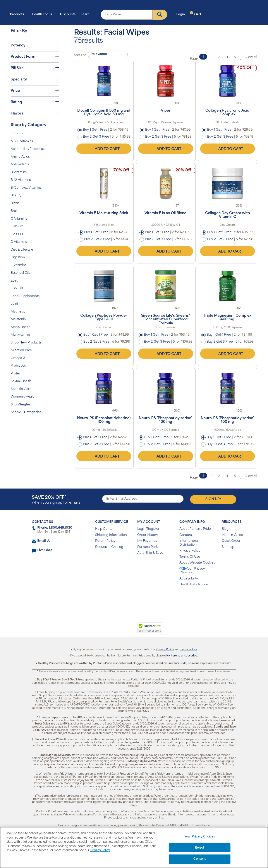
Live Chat (45, 550)
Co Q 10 (17, 234)
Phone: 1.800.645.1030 (55, 528)
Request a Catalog (109, 547)
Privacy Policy (190, 551)
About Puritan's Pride (195, 529)
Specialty (35, 79)
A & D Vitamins (22, 141)
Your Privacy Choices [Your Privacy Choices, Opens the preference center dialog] (200, 837)
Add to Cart (104, 149)
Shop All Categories (26, 412)
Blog (225, 529)
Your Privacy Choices (192, 571)
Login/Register (148, 529)
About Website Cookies (197, 563)
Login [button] (182, 14)
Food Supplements (25, 296)
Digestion (18, 257)
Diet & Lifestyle (22, 250)
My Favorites (147, 541)
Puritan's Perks (148, 547)
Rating (35, 102)
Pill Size (35, 68)
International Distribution (189, 543)
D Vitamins (19, 242)
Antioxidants (20, 165)
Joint (14, 304)
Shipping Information (111, 535)
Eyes (14, 281)
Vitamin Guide (232, 535)
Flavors (35, 113)
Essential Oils (20, 273)
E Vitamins (19, 265)
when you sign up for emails (56, 500)
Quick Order (231, 541)
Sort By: (80, 55)
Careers (186, 535)
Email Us (44, 541)
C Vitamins (19, 219)
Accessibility (189, 579)
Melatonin (18, 319)
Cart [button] (196, 14)
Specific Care (21, 389)
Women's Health (23, 397)
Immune (17, 134)
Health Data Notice (194, 585)
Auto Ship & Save (150, 553)
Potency (35, 45)
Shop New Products (26, 343)
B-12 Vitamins (21, 180)
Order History (148, 535)
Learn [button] (86, 14)
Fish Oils (17, 288)
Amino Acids (20, 157)
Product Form (35, 57)
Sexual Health (21, 381)
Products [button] (18, 14)
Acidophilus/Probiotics (28, 149)
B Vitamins (19, 172)
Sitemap (228, 547)
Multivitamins (21, 335)
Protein (16, 374)
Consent (200, 859)
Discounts (68, 15)
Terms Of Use (190, 557)
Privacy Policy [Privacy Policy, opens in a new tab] (100, 850)
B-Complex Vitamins (26, 188)
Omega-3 (18, 358)
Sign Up (213, 499)
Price (35, 91)
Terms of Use (189, 650)
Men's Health (21, 327)
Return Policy (105, 541)
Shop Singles (21, 405)
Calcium (17, 226)
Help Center (105, 529)
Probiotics (18, 366)
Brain (15, 211)
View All (251, 57)
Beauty (16, 196)
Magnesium (20, 312)
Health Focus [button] (43, 14)
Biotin (15, 203)
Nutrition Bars (21, 350)
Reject (200, 848)
